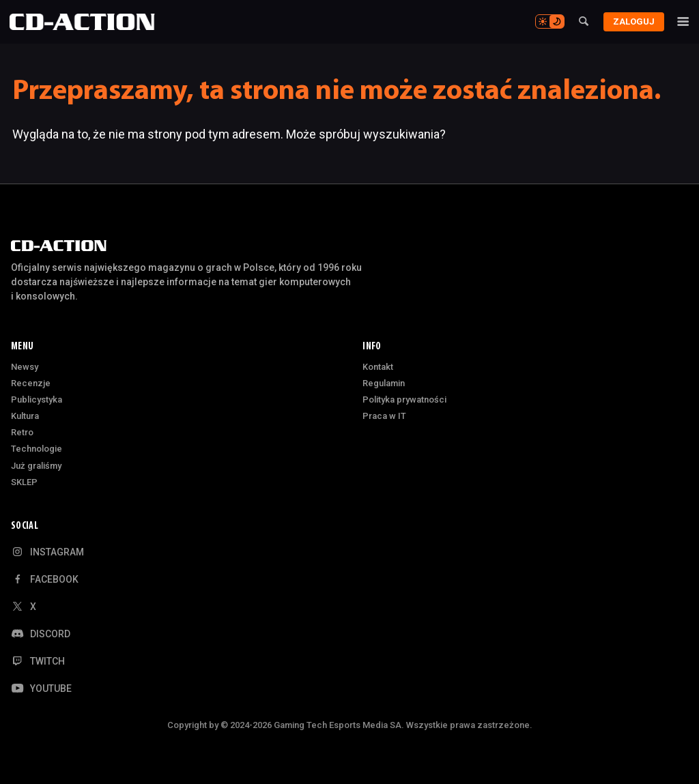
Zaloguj (631, 21)
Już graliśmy (36, 466)
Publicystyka (37, 400)
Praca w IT (384, 416)
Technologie (37, 449)
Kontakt (378, 367)
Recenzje (31, 383)
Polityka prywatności (404, 400)
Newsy (25, 367)
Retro (22, 432)
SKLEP (24, 482)
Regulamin (384, 383)
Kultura (25, 416)
